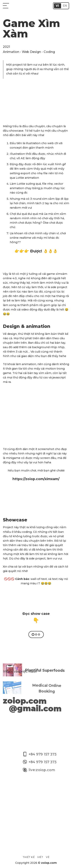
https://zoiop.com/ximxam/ (36, 479)
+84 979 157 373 (40, 748)
